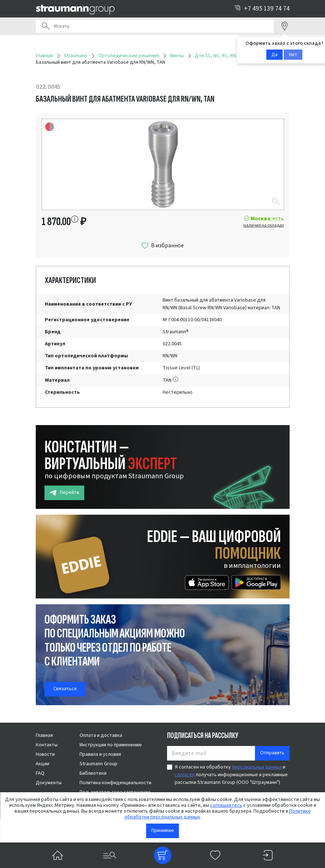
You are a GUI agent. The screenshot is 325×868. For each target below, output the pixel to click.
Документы (49, 783)
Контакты (47, 745)
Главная (44, 735)
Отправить (272, 753)
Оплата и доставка (101, 735)
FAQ (40, 773)
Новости (45, 754)
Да (274, 55)
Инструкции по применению (111, 745)
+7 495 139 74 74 (262, 9)
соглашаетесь (226, 805)
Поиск (46, 26)
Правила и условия (100, 754)
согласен (185, 775)
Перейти (64, 493)
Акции (42, 764)
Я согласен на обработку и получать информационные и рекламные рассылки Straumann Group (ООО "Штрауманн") (231, 775)
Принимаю (163, 830)
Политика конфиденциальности (115, 783)
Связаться (65, 689)
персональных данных (257, 767)
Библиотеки (93, 773)
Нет (293, 55)
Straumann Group (98, 764)
